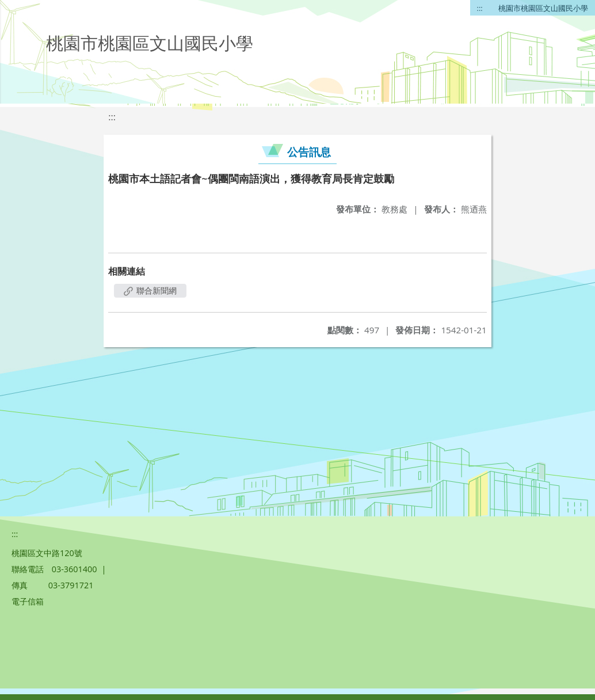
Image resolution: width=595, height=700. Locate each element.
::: (480, 8)
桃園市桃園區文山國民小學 (543, 8)
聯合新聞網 (150, 290)
